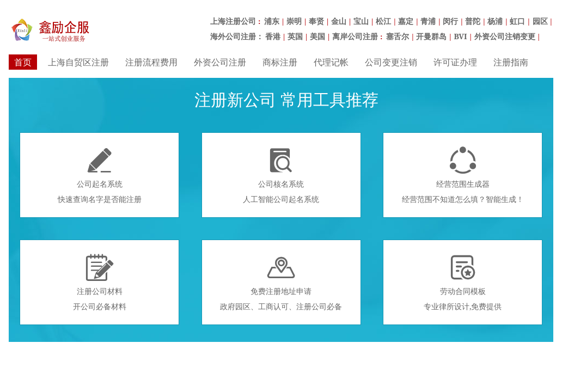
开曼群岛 (431, 36)
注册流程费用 (151, 62)
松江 (383, 21)
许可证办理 (455, 62)
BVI (460, 36)
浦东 (272, 21)
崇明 (294, 21)
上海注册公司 (233, 21)
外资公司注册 (220, 62)
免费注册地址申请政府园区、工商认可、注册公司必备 (281, 283)
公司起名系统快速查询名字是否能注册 (100, 175)
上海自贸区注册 (78, 62)
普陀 (473, 21)
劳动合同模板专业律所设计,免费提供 (463, 283)
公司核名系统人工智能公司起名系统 (281, 175)
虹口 (517, 21)
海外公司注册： (237, 36)
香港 (273, 36)
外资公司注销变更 (505, 36)
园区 (540, 21)
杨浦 (495, 21)
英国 (295, 36)
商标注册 (280, 62)
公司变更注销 (391, 62)
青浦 (428, 21)
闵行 (450, 21)
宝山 (361, 21)
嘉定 (406, 21)
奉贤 (316, 21)
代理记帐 (331, 62)
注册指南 (511, 62)
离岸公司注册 (355, 36)
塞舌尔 (398, 36)
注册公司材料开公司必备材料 (100, 283)
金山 (339, 21)
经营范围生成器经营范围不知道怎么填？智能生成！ (463, 175)
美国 (317, 36)
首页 (23, 62)
